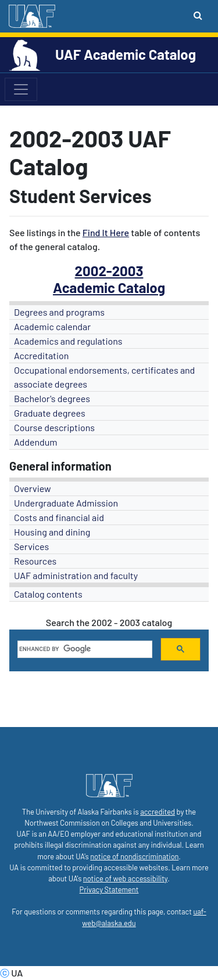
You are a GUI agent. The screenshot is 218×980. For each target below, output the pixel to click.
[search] (84, 649)
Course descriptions (54, 427)
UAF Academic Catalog (126, 54)
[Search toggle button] (198, 15)
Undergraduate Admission (66, 503)
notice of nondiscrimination (134, 856)
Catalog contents (48, 594)
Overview (33, 488)
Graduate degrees (50, 413)
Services (31, 546)
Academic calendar (52, 326)
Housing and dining (52, 532)
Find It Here (106, 232)
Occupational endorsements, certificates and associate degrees (104, 377)
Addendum (36, 442)
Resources (35, 561)
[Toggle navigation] (21, 89)
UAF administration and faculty (76, 575)
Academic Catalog (109, 288)
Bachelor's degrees (52, 398)
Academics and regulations (68, 341)
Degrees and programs (59, 312)
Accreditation (41, 355)
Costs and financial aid (59, 517)
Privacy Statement (109, 889)
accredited (158, 812)
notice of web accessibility (125, 878)
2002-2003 (109, 271)
